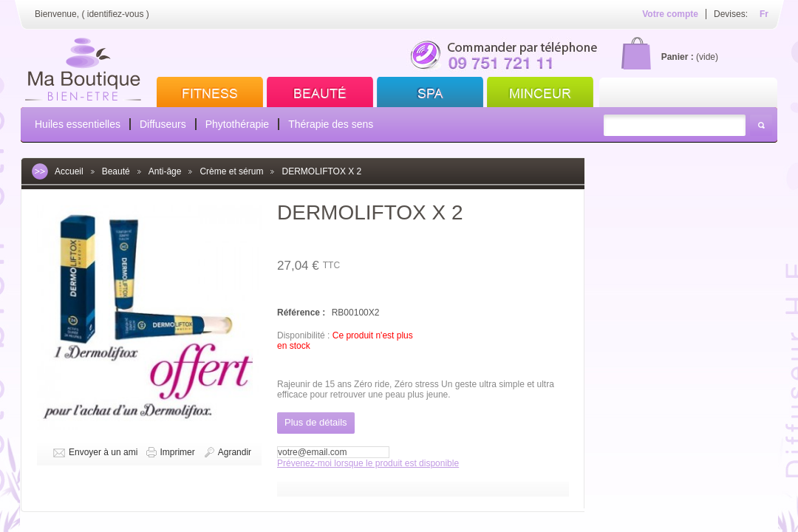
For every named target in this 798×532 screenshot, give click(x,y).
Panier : (678, 57)
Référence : (303, 313)
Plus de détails (316, 422)
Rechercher (761, 125)
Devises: (731, 14)
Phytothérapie (237, 124)
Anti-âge (165, 171)
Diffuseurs (163, 124)
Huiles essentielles (78, 124)
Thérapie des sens (331, 124)
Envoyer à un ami (103, 452)
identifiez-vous (116, 14)
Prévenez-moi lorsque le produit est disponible (368, 463)
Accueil (69, 171)
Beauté (116, 171)
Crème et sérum (231, 171)
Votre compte (670, 14)
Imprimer (177, 452)
